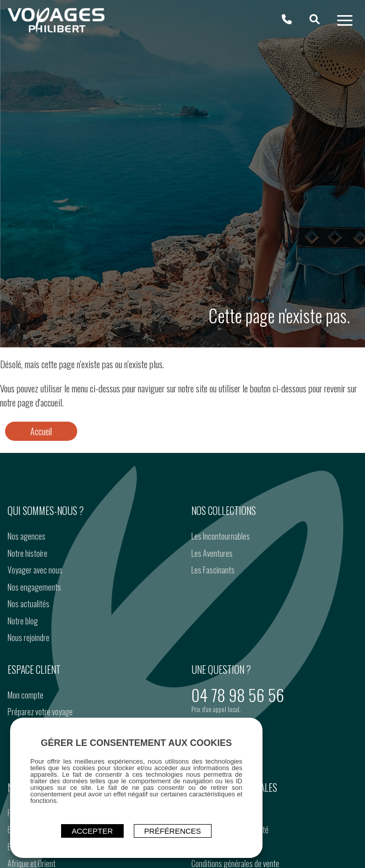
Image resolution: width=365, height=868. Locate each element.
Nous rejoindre (29, 638)
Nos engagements (34, 587)
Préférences (173, 831)
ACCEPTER (92, 831)
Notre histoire (28, 553)
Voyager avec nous (35, 570)
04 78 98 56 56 (238, 695)
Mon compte (25, 695)
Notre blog (23, 621)
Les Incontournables (221, 536)
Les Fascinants (213, 570)
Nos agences (27, 536)
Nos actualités (29, 604)
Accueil (41, 431)
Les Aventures (212, 553)
